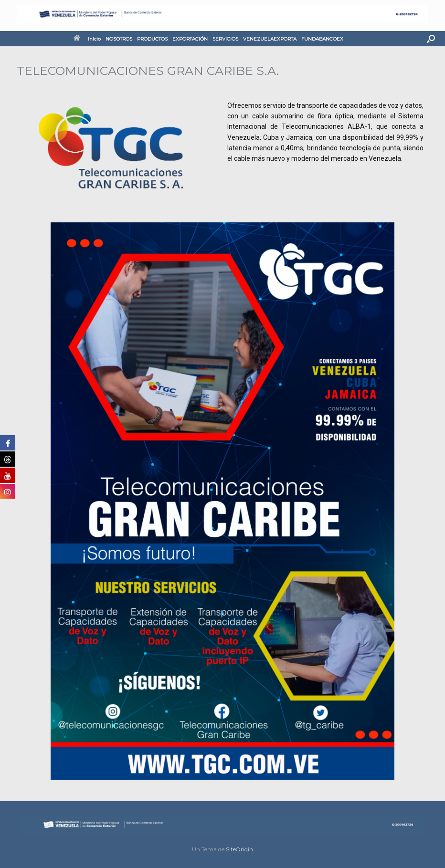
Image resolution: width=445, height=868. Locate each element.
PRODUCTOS (152, 39)
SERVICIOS (225, 39)
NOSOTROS (119, 39)
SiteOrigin (239, 849)
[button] (431, 39)
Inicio (87, 39)
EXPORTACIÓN (190, 39)
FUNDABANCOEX (322, 39)
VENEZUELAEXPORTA (270, 39)
